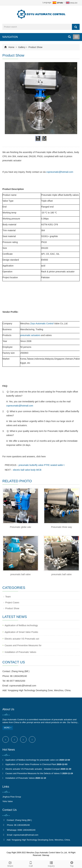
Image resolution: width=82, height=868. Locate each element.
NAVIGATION (10, 37)
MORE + (8, 728)
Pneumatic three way (61, 527)
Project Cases (12, 602)
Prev (9, 98)
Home (11, 47)
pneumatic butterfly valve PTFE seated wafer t (41, 465)
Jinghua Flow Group (12, 797)
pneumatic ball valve (21, 574)
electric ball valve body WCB (27, 470)
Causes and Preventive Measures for (23, 645)
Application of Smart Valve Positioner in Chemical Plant (31, 764)
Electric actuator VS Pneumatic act (22, 639)
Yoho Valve (8, 801)
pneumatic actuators (30, 335)
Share (10, 864)
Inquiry (51, 864)
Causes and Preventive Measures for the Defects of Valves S (34, 773)
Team (8, 597)
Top (72, 864)
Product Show (35, 47)
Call (31, 864)
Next (73, 98)
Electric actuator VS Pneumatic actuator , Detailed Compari (33, 769)
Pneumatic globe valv (21, 527)
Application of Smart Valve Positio (21, 632)
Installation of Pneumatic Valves (20, 652)
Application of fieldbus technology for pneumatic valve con (32, 760)
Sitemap (46, 855)
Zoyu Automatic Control (42, 323)
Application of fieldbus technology (21, 625)
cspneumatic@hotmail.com (60, 172)
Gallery (22, 47)
